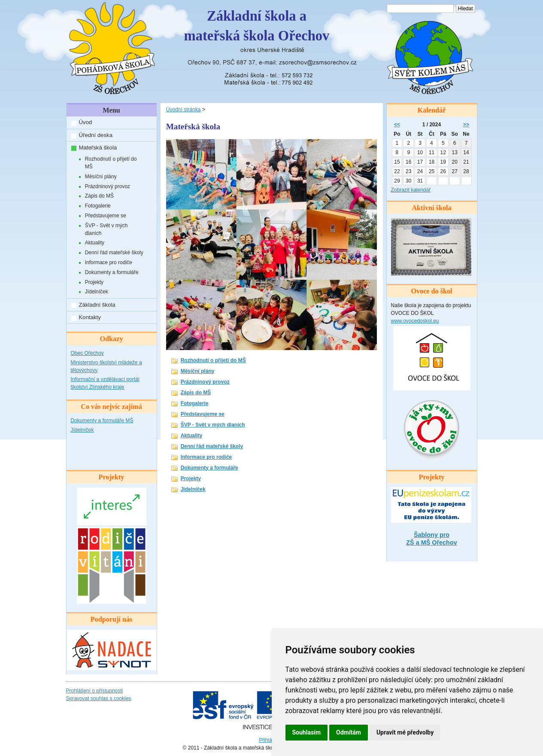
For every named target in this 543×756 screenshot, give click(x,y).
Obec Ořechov (87, 353)
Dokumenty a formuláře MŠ (102, 421)
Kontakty (90, 317)
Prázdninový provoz (108, 186)
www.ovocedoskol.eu (415, 321)
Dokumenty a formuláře (112, 272)
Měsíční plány (101, 177)
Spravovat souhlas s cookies (99, 698)
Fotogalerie (98, 206)
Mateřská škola (98, 148)
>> (466, 125)
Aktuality (95, 243)
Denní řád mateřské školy (114, 253)
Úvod (86, 122)
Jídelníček (97, 292)
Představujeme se (106, 216)
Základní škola (97, 305)
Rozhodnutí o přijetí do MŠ (111, 163)
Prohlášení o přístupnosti (95, 691)
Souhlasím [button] (307, 732)
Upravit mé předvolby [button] (405, 732)
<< (397, 125)
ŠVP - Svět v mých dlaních (106, 229)
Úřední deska (96, 135)
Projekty (94, 282)
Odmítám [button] (349, 732)
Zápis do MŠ (99, 196)
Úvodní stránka (184, 110)
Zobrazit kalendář (411, 190)
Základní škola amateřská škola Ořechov (257, 26)
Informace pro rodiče (109, 262)
